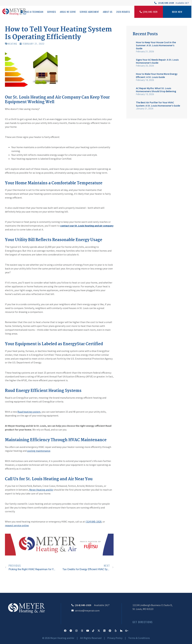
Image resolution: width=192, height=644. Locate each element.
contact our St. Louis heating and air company (87, 226)
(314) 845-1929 (93, 522)
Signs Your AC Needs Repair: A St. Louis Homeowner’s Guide (157, 61)
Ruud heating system (29, 412)
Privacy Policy (115, 638)
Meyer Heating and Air (41, 490)
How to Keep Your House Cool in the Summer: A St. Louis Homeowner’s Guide (156, 45)
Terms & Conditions (139, 638)
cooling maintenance (39, 451)
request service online (17, 525)
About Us (108, 12)
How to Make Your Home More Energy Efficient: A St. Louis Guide (157, 75)
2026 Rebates (123, 12)
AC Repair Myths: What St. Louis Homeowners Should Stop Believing (156, 90)
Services (52, 12)
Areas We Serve (68, 12)
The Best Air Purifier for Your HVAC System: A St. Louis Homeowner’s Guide (158, 104)
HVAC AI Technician (34, 12)
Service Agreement (89, 12)
